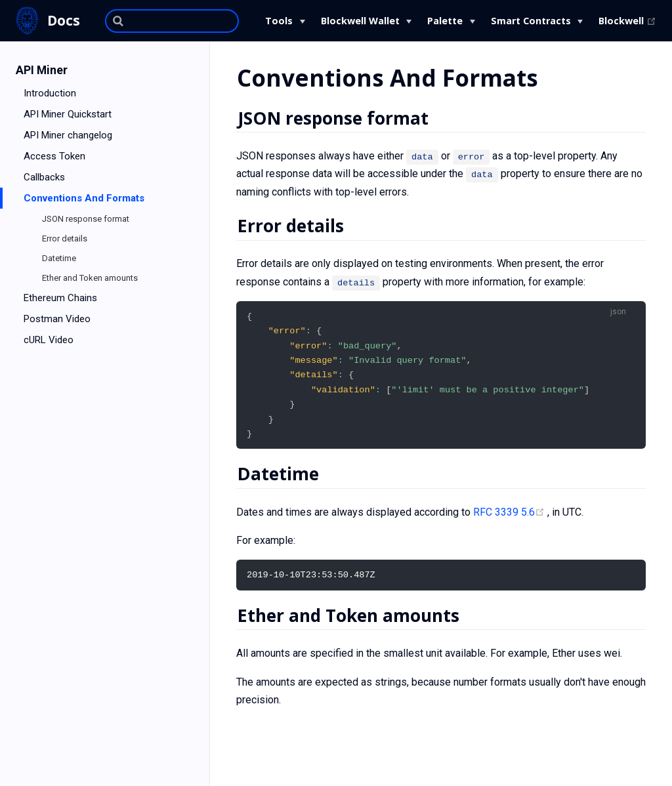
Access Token (54, 156)
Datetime (59, 258)
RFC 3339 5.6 (510, 516)
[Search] (172, 21)
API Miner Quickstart (68, 114)
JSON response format (86, 219)
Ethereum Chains (60, 298)
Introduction (50, 93)
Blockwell (627, 21)
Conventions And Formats (84, 198)
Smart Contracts (531, 21)
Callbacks (44, 177)
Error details (65, 238)
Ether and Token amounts (90, 278)
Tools (279, 21)
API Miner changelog (68, 135)
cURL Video (49, 340)
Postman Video (57, 319)
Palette (445, 21)
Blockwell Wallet (360, 21)
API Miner (42, 70)
